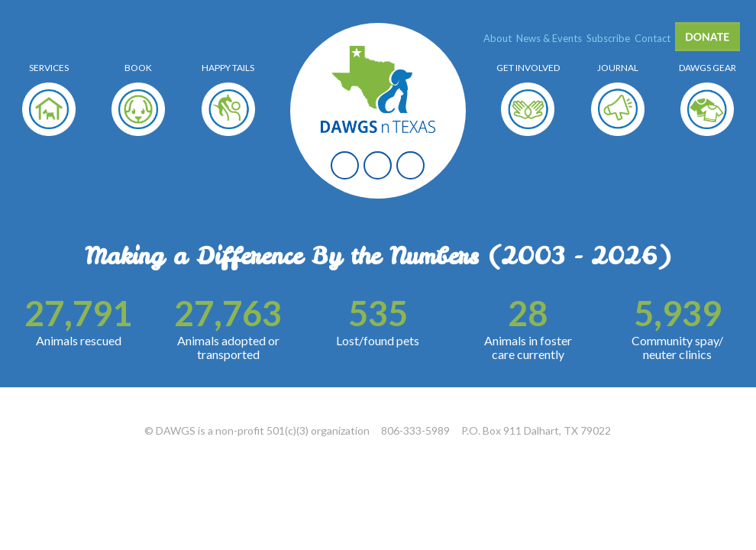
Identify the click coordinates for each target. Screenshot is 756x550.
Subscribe (608, 38)
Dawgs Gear (708, 68)
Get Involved (528, 68)
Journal (618, 68)
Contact (653, 38)
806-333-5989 (415, 430)
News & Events (549, 38)
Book (138, 68)
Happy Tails (228, 68)
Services (49, 68)
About (498, 38)
